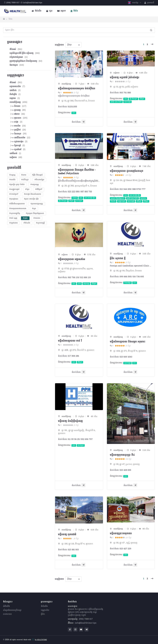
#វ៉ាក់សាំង (27, 223)
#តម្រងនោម (13, 223)
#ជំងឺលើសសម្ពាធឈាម (17, 204)
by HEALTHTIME (41, 640)
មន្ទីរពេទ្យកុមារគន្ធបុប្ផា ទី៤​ (122, 455)
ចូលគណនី (149, 3)
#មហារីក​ (12, 180)
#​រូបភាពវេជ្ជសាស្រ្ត (37, 204)
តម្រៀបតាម (59, 45)
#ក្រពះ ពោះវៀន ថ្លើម (31, 199)
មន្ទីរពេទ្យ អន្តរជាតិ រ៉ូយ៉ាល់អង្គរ (124, 78)
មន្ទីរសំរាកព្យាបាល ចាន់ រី (70, 341)
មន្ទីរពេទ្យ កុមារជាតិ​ (67, 535)
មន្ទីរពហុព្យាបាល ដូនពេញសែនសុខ (127, 171)
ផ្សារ (49, 11)
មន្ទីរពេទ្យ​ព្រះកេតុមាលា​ (121, 534)
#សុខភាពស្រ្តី (40, 223)
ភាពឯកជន (7, 614)
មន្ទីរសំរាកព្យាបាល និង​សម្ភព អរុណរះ (128, 342)
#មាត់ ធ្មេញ (13, 218)
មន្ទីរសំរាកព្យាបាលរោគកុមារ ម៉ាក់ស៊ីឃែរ (77, 89)
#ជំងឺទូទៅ (39, 189)
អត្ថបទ (61, 11)
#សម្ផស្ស (12, 175)
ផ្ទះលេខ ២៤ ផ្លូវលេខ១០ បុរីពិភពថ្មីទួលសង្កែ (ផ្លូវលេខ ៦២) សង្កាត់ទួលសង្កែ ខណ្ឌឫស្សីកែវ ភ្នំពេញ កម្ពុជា (85, 612)
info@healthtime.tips (86, 623)
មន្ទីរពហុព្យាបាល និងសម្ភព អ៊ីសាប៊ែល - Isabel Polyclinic (77, 172)
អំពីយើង (6, 606)
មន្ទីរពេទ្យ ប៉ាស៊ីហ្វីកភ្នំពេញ (70, 421)
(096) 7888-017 (86, 619)
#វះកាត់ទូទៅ (14, 194)
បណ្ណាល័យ (45, 610)
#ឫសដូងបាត (14, 199)
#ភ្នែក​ (27, 189)
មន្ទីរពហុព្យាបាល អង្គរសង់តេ (72, 259)
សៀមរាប (115, 73)
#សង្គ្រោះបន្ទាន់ (14, 189)
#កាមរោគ (37, 218)
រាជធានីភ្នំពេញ (64, 84)
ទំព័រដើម (36, 11)
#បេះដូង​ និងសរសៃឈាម (32, 194)
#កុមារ (25, 218)
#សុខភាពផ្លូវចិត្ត (15, 213)
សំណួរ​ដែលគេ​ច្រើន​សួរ (12, 610)
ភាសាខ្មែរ (133, 3)
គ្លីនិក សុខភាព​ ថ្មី (118, 259)
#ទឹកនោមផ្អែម (39, 180)
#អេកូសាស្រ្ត (35, 185)
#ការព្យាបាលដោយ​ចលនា (18, 209)
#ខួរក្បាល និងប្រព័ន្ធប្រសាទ (35, 213)
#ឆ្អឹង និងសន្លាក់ (37, 175)
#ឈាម (24, 175)
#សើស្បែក (25, 180)
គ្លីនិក (43, 614)
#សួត (34, 209)
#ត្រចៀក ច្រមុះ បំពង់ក (17, 185)
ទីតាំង (74, 11)
